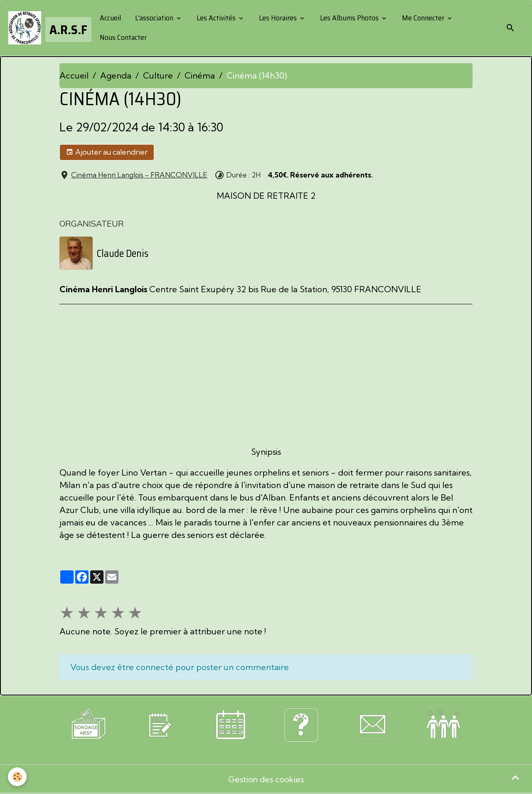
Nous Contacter (122, 37)
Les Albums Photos (349, 18)
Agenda (116, 75)
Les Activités (216, 18)
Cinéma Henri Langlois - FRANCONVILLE (139, 175)
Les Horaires (278, 18)
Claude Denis (123, 253)
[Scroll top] (515, 777)
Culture (158, 75)
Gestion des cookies (266, 779)
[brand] (47, 28)
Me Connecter (423, 18)
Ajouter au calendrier (107, 152)
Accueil (110, 18)
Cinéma (200, 75)
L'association (154, 18)
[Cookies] (18, 777)
